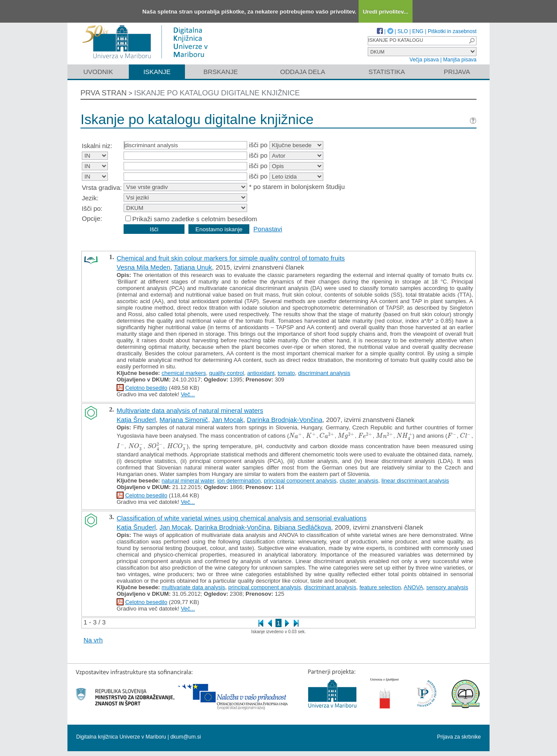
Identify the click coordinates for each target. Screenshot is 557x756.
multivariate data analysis (193, 587)
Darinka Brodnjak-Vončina (284, 420)
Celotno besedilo (146, 388)
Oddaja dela (303, 72)
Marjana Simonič (184, 420)
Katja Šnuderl (136, 420)
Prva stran (104, 93)
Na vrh (93, 640)
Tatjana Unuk (193, 267)
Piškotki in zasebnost (452, 31)
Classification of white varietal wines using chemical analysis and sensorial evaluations (242, 518)
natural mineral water (188, 481)
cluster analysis (359, 481)
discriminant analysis (324, 373)
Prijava (457, 72)
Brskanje (220, 72)
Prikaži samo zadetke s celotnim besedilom (195, 219)
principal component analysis (300, 481)
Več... (188, 394)
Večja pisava (424, 60)
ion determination (239, 481)
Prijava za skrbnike (459, 737)
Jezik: (90, 198)
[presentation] (296, 436)
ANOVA (414, 587)
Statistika (387, 72)
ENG (418, 31)
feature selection (380, 587)
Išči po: (92, 208)
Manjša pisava (460, 60)
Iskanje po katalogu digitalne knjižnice (217, 93)
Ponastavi (268, 229)
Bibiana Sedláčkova (302, 527)
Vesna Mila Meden (143, 267)
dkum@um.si (186, 737)
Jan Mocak (227, 420)
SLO (403, 31)
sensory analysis (447, 587)
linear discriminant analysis (415, 481)
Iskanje (157, 72)
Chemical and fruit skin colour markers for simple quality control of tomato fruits (231, 258)
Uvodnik (98, 72)
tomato (286, 373)
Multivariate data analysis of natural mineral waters (190, 410)
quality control (226, 373)
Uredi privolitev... (386, 12)
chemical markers (184, 373)
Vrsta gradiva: (102, 187)
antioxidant (261, 373)
